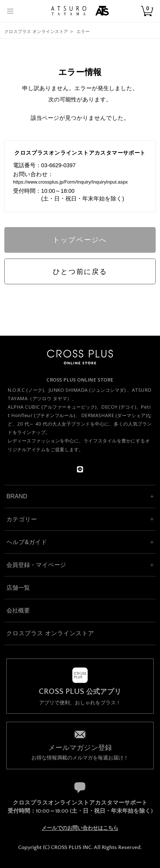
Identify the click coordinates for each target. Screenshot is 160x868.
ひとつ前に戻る (80, 272)
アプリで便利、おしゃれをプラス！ (80, 696)
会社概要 (18, 610)
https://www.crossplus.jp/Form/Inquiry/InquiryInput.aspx (70, 182)
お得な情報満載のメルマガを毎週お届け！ (80, 752)
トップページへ (80, 240)
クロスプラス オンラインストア (36, 32)
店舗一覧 (18, 588)
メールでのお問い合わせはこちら (80, 828)
